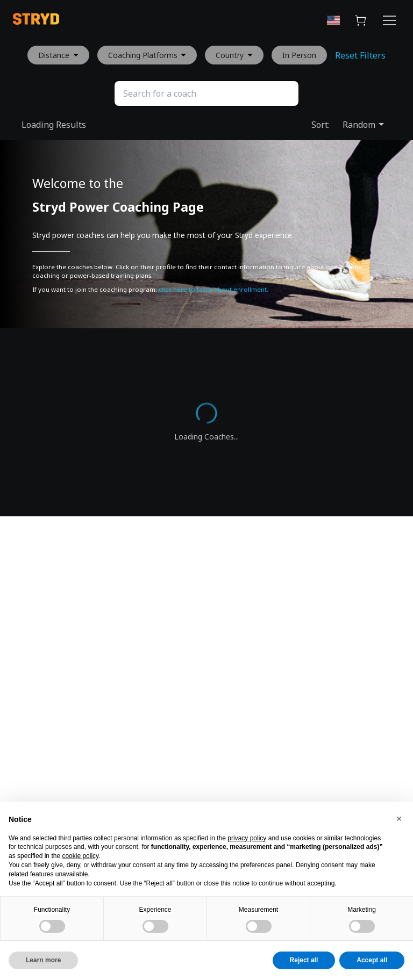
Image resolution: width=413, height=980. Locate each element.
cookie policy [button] (80, 856)
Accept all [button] (372, 960)
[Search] (206, 93)
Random (364, 125)
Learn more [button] (43, 960)
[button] (399, 819)
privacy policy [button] (247, 838)
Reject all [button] (304, 960)
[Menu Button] (389, 22)
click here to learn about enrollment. (213, 289)
